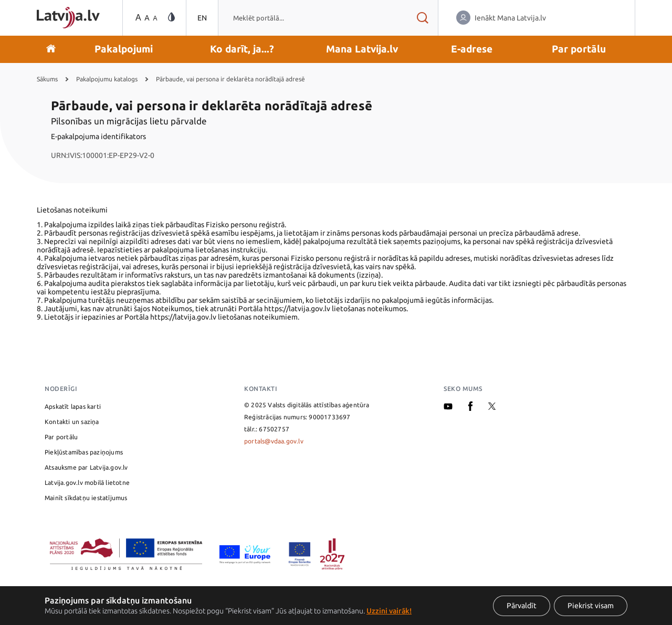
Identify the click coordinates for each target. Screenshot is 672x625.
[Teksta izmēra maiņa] (145, 18)
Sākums (47, 79)
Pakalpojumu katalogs (107, 79)
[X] (492, 407)
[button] (124, 49)
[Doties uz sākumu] (51, 49)
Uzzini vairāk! (389, 611)
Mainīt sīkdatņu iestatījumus (86, 498)
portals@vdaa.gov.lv (274, 441)
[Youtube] (448, 407)
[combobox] (312, 18)
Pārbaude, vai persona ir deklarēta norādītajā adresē (230, 79)
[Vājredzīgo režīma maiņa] (171, 18)
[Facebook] (470, 409)
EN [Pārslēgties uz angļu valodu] (202, 18)
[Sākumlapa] (68, 18)
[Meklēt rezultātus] (422, 18)
